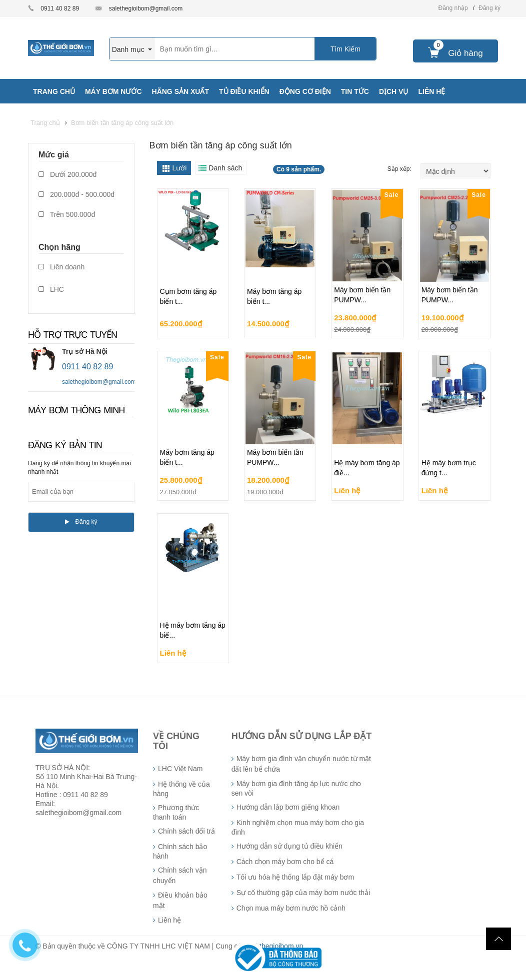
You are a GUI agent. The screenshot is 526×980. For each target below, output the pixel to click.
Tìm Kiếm (345, 49)
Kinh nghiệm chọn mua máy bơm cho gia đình (298, 827)
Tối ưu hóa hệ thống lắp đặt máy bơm (295, 877)
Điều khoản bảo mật (180, 900)
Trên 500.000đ (67, 214)
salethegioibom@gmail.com (146, 8)
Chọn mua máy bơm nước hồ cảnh (291, 908)
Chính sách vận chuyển (180, 875)
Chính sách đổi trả (186, 831)
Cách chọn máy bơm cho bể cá (285, 862)
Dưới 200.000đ (67, 174)
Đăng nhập (453, 8)
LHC (51, 289)
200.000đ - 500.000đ (76, 194)
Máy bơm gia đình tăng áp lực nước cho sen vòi (296, 788)
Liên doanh (61, 267)
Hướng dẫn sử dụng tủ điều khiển (289, 846)
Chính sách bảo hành (180, 851)
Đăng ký (489, 8)
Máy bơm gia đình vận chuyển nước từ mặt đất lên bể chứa (301, 764)
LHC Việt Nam (180, 769)
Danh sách (225, 168)
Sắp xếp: (400, 169)
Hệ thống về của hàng (181, 789)
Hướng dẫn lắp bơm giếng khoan (288, 807)
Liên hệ (169, 920)
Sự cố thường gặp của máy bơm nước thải (303, 893)
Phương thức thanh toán (176, 812)
